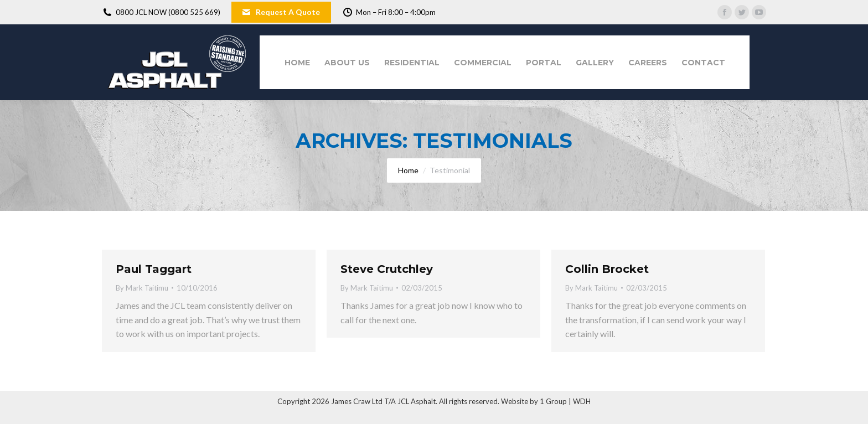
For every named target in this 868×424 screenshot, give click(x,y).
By (142, 288)
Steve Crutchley (387, 269)
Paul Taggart (154, 269)
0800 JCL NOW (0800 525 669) (161, 12)
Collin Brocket (607, 269)
